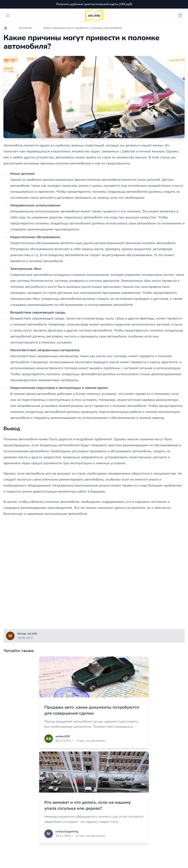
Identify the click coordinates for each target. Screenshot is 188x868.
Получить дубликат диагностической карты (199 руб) (94, 4)
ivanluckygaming (67, 831)
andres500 (63, 736)
